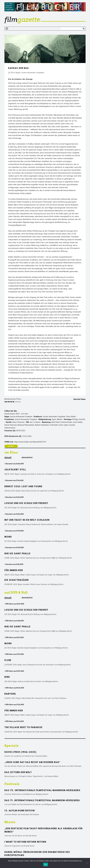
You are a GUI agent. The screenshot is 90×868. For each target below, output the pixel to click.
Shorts (10, 822)
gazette (22, 19)
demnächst (27, 457)
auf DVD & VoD (16, 593)
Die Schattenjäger (17, 580)
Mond (8, 537)
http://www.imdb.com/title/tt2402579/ (30, 442)
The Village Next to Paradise (23, 728)
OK (46, 865)
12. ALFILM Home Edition (20, 811)
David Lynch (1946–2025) (20, 752)
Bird (7, 677)
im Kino (11, 452)
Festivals (12, 784)
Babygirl (10, 694)
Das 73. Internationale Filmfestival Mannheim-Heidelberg (42, 791)
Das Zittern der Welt (18, 773)
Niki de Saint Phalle (17, 554)
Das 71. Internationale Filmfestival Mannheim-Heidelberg (42, 801)
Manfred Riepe (79, 399)
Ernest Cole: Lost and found (23, 487)
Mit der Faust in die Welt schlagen (27, 520)
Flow (8, 660)
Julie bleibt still (15, 470)
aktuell (8, 458)
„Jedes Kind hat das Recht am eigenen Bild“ (32, 762)
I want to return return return (25, 842)
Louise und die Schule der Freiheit (26, 503)
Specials (12, 746)
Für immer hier (14, 571)
